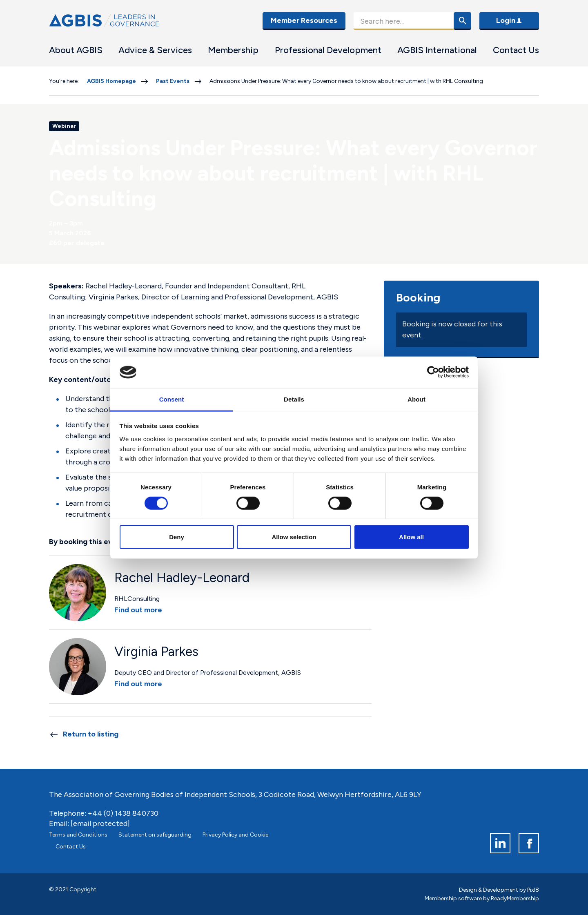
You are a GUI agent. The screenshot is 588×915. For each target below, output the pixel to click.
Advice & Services (155, 50)
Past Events (173, 81)
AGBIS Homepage (111, 81)
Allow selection (294, 537)
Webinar (64, 126)
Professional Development (328, 50)
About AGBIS (76, 50)
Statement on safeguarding (155, 835)
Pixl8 (533, 890)
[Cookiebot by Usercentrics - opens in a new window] (433, 372)
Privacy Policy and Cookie (235, 835)
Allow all (411, 537)
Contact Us (516, 50)
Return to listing (91, 734)
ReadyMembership (515, 898)
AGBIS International (437, 50)
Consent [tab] (172, 399)
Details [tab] (294, 399)
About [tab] (416, 399)
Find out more (138, 610)
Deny (177, 537)
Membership (233, 50)
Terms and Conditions (78, 835)
